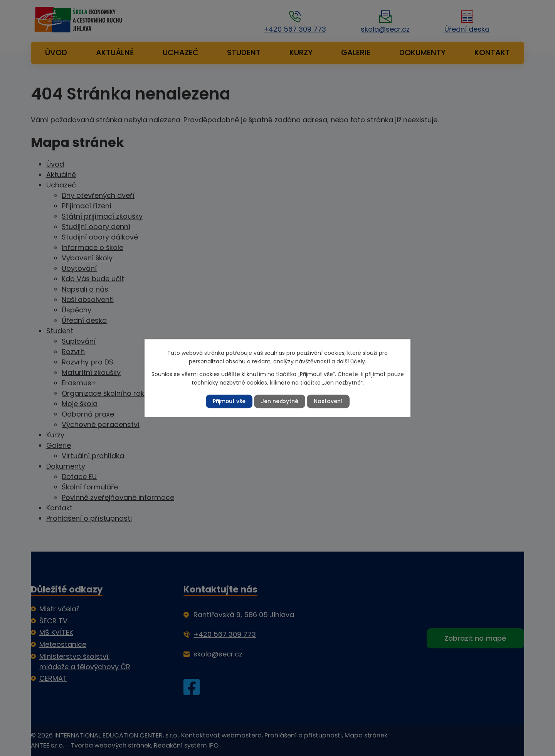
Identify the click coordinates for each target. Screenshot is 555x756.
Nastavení (328, 401)
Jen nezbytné (280, 401)
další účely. (351, 361)
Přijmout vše (229, 401)
